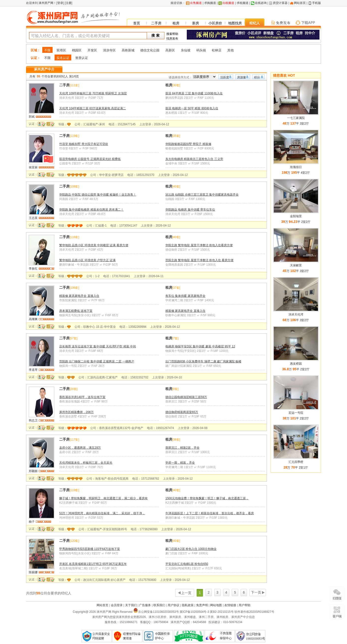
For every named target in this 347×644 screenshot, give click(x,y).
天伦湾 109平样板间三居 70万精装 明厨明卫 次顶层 (93, 93)
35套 (176, 136)
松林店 (217, 50)
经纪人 (255, 23)
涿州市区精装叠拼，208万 (76, 412)
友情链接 (230, 605)
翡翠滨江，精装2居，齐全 (182, 448)
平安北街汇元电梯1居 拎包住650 (187, 564)
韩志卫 (33, 420)
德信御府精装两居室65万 (182, 412)
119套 (74, 136)
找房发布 (172, 39)
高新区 (170, 50)
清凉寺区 (109, 50)
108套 (74, 186)
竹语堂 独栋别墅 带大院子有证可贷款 (84, 144)
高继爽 (33, 319)
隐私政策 (188, 605)
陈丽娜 (33, 572)
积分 (257, 77)
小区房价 (215, 23)
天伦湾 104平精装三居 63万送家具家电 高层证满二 (93, 108)
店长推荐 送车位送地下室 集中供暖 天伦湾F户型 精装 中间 (98, 346)
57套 (73, 338)
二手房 (156, 23)
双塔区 (61, 50)
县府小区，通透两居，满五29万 (80, 448)
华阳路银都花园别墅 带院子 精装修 (188, 144)
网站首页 (300, 3)
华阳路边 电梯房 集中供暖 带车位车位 (190, 210)
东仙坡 (186, 50)
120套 (74, 541)
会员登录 (117, 605)
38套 (176, 440)
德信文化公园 (150, 50)
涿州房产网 (46, 3)
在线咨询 (261, 3)
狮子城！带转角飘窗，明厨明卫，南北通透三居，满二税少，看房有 (103, 498)
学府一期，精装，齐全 (180, 463)
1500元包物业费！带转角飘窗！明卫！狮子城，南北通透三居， (207, 498)
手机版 (317, 3)
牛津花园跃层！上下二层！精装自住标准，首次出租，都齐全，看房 (210, 513)
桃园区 (77, 50)
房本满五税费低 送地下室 (76, 311)
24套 (73, 389)
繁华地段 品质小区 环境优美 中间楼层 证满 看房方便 (94, 245)
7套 (175, 338)
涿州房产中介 (44, 69)
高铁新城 (128, 50)
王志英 (33, 218)
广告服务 (145, 605)
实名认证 (63, 58)
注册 (69, 3)
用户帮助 (245, 605)
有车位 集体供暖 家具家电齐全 (185, 296)
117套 (74, 440)
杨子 (32, 522)
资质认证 (82, 58)
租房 (176, 23)
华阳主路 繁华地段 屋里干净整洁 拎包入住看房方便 (199, 245)
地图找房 (235, 23)
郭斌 (32, 117)
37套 (176, 288)
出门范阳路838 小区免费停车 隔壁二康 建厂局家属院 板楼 (203, 361)
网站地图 (216, 605)
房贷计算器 (280, 3)
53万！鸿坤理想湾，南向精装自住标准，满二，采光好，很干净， (102, 513)
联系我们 (159, 605)
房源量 (242, 77)
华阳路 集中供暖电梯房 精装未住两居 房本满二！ (91, 210)
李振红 (33, 269)
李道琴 (33, 370)
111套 (74, 85)
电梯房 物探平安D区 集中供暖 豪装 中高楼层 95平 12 (200, 346)
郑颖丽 (33, 471)
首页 (137, 23)
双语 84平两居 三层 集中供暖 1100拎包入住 (194, 93)
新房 (196, 23)
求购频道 (210, 3)
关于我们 (131, 605)
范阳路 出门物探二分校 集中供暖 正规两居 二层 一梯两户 (97, 361)
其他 (231, 50)
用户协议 (173, 605)
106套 (74, 288)
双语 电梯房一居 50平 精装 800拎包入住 (192, 108)
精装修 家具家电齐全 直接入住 (79, 296)
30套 (176, 85)
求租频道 (243, 3)
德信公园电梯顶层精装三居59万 (186, 397)
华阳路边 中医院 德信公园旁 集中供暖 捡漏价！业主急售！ (98, 195)
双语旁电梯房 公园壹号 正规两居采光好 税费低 (90, 159)
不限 (47, 50)
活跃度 (225, 77)
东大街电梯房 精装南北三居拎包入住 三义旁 (194, 159)
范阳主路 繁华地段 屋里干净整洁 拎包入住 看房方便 (199, 260)
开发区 (92, 50)
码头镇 (201, 50)
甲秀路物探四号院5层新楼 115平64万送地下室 (90, 549)
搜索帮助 (172, 34)
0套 (175, 389)
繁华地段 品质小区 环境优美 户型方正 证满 (87, 260)
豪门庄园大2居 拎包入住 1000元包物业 (191, 549)
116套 (74, 237)
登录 (60, 3)
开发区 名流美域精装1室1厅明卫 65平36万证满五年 (93, 564)
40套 (176, 186)
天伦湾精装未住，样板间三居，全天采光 (86, 463)
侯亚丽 (33, 167)
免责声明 (202, 605)
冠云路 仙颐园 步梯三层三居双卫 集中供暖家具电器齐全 (202, 195)
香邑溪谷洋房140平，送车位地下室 (82, 397)
